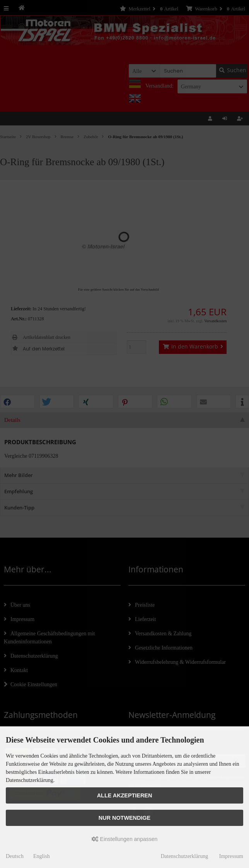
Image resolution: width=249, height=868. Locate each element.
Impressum (231, 856)
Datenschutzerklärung (184, 856)
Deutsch (15, 856)
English (42, 856)
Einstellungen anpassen (125, 839)
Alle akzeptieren (125, 795)
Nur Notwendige (124, 818)
